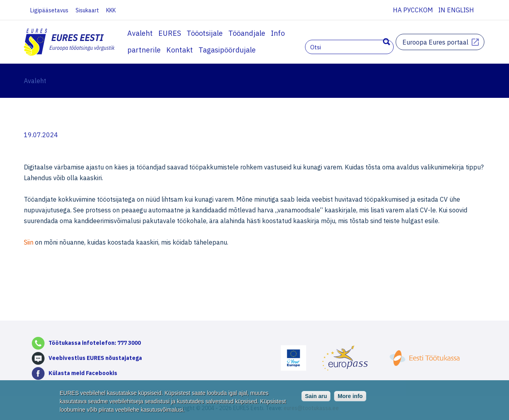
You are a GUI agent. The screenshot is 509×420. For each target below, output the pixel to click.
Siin (29, 242)
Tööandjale (247, 33)
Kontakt (339, 33)
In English (456, 10)
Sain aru (316, 398)
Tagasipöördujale (156, 50)
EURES (170, 33)
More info (350, 398)
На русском (413, 10)
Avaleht (140, 33)
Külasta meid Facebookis (83, 373)
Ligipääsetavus (49, 10)
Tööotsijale (205, 33)
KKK (111, 10)
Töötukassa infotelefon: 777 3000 (95, 343)
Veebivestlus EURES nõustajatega (95, 358)
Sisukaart (87, 10)
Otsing (387, 42)
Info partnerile (295, 33)
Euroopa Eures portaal (435, 42)
